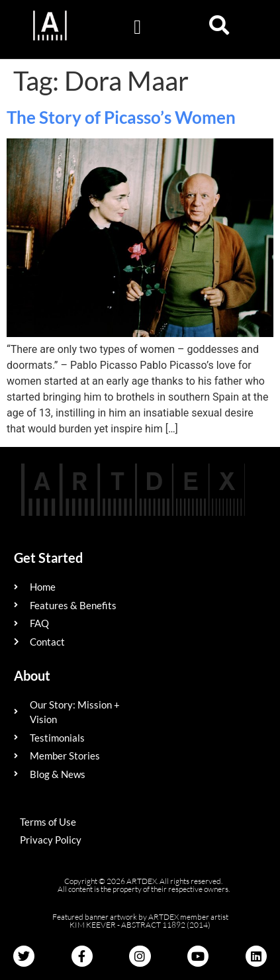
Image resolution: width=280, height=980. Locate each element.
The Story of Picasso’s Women (121, 117)
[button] (138, 27)
